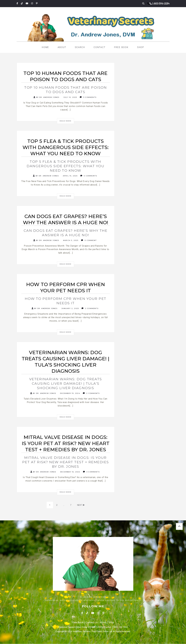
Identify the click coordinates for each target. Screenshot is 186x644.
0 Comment (89, 240)
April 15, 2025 (70, 176)
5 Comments (89, 176)
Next (81, 505)
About (62, 47)
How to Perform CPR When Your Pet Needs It (66, 301)
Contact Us (92, 623)
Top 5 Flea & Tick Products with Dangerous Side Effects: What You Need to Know (66, 166)
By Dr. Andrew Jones (46, 97)
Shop (141, 47)
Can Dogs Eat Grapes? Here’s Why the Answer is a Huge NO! (66, 233)
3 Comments (88, 97)
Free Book (121, 47)
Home (45, 47)
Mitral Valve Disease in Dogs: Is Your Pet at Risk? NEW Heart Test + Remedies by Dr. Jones (66, 462)
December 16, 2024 (70, 472)
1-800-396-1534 (161, 3)
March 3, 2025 (70, 240)
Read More (66, 121)
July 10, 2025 (70, 97)
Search (80, 47)
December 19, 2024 (70, 393)
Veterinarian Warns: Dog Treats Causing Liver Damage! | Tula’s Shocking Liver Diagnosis (66, 383)
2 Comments (90, 308)
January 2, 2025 (70, 308)
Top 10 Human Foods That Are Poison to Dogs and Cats (66, 90)
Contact (100, 47)
